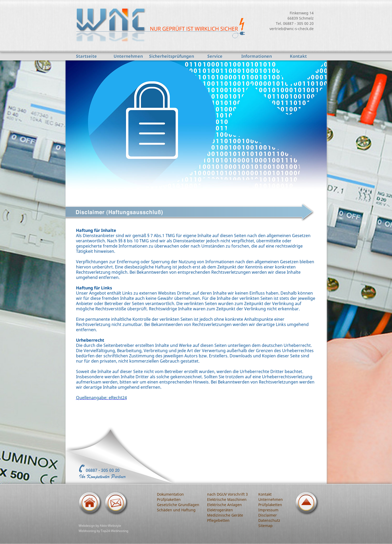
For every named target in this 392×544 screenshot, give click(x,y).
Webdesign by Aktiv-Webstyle (100, 526)
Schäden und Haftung (176, 510)
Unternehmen (128, 56)
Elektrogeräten (220, 510)
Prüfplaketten (169, 499)
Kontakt (298, 56)
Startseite (86, 56)
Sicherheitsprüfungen (172, 56)
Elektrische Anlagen (224, 505)
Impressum (268, 510)
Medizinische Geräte (225, 515)
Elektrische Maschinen (227, 499)
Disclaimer (268, 515)
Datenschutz (269, 520)
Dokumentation (170, 494)
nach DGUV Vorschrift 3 (227, 494)
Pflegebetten (218, 520)
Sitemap (265, 526)
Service (215, 56)
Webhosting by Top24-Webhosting (103, 531)
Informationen (257, 56)
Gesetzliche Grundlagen (178, 505)
